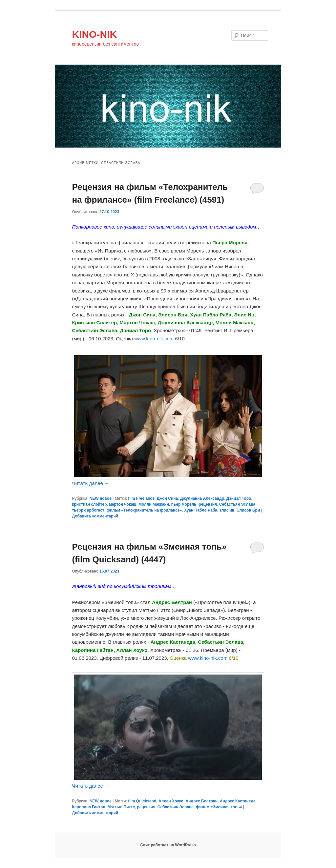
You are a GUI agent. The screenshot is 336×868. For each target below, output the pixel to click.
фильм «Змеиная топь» (219, 807)
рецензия (208, 504)
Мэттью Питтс (121, 807)
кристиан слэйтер (89, 504)
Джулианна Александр (202, 498)
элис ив (227, 510)
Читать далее (91, 483)
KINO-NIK (94, 34)
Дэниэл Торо (239, 498)
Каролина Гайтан (88, 807)
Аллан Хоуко (171, 801)
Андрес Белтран (202, 801)
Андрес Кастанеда (238, 801)
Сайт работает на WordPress (168, 845)
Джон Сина (168, 498)
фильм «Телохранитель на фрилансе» (144, 510)
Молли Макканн (154, 504)
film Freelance (141, 498)
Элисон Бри (248, 510)
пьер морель (184, 504)
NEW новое (101, 498)
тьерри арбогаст (88, 510)
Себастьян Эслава (237, 504)
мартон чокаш (123, 504)
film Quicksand (142, 801)
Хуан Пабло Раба (201, 510)
